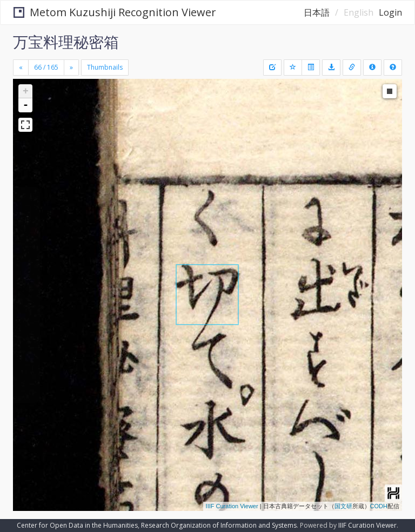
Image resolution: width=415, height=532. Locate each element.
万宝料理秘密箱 (66, 42)
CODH (379, 506)
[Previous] (21, 68)
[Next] (71, 68)
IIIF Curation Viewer (232, 506)
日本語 (317, 12)
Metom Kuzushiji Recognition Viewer (115, 12)
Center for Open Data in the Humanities (77, 525)
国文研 (343, 506)
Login (390, 12)
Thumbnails (105, 67)
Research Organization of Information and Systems (219, 525)
